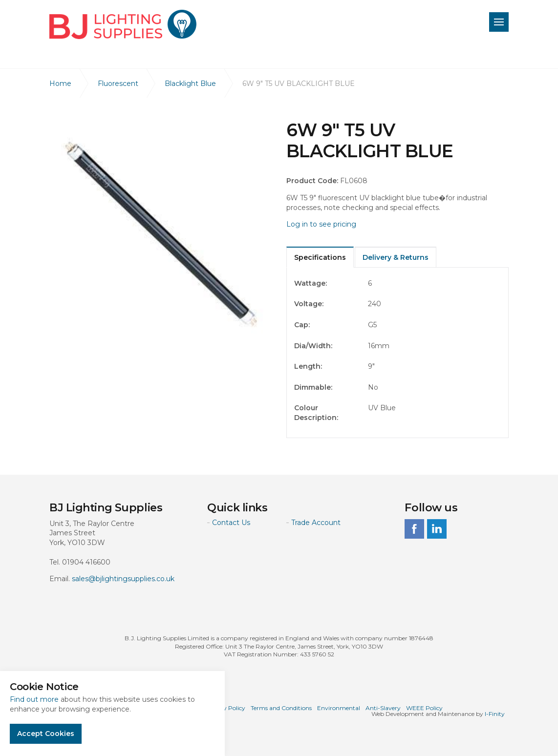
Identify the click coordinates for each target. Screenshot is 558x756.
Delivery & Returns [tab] (396, 257)
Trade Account (316, 523)
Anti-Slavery (383, 708)
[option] (161, 231)
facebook (414, 529)
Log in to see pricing (321, 224)
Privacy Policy (225, 708)
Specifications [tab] (320, 257)
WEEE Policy (424, 708)
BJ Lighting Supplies (123, 24)
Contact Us (231, 523)
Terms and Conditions (281, 708)
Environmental (339, 708)
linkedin (437, 529)
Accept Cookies (46, 734)
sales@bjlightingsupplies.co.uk (123, 579)
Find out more (34, 699)
